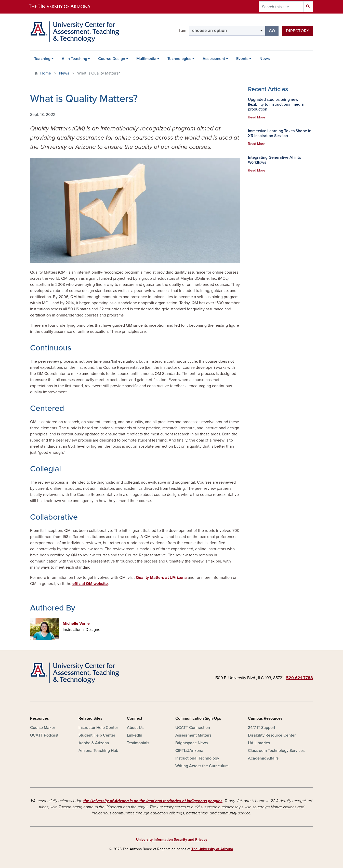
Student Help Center (97, 735)
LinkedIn (135, 735)
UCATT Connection (193, 728)
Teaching (42, 59)
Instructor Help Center (98, 728)
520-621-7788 (300, 678)
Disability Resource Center (272, 735)
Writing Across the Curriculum (202, 766)
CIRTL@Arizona (189, 751)
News (265, 59)
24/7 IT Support (262, 728)
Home (46, 73)
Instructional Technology (197, 758)
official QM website (90, 584)
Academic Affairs (263, 758)
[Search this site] (281, 7)
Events (242, 59)
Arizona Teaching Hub (98, 751)
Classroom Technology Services (276, 751)
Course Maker (43, 728)
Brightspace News (192, 743)
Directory (298, 31)
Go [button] (274, 30)
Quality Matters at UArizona (161, 578)
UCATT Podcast (44, 735)
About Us (135, 728)
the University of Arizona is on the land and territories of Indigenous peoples (153, 801)
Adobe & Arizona (94, 743)
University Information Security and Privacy (172, 840)
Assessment (214, 59)
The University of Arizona (212, 849)
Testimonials (138, 743)
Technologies (179, 59)
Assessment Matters (193, 735)
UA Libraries (259, 743)
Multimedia (146, 59)
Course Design (112, 59)
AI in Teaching (74, 59)
